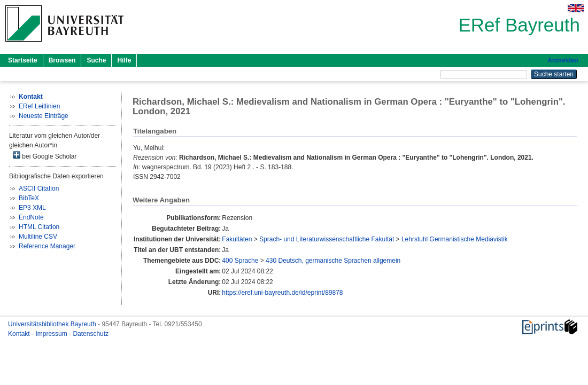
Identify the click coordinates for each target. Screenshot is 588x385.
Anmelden (563, 60)
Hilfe (124, 60)
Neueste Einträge (44, 116)
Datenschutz (91, 334)
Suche (96, 60)
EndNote (31, 217)
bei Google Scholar (45, 156)
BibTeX (29, 198)
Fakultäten (237, 239)
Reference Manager (47, 246)
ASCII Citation (39, 188)
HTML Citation (39, 227)
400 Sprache (240, 261)
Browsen (62, 60)
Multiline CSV (38, 237)
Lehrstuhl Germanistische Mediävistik (455, 239)
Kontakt (20, 334)
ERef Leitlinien (39, 106)
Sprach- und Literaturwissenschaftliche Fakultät (327, 239)
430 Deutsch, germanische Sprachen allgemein (333, 261)
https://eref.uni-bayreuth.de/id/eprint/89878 (282, 293)
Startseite (23, 60)
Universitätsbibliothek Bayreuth (53, 324)
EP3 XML (32, 208)
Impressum (52, 334)
